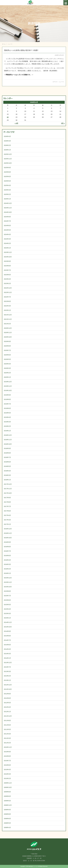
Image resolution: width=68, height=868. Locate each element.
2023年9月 (7, 261)
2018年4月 (7, 471)
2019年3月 (7, 422)
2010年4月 (7, 770)
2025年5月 (7, 181)
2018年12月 (8, 435)
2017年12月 (8, 484)
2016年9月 (7, 542)
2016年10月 (8, 538)
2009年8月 (7, 792)
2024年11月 (8, 208)
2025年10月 (8, 163)
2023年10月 (8, 257)
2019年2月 (7, 426)
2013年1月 (7, 680)
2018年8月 (7, 453)
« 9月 (16, 123)
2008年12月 (8, 805)
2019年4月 (7, 417)
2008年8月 (7, 814)
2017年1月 (7, 524)
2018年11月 (8, 440)
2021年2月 (7, 324)
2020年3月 (7, 368)
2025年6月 (7, 176)
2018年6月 (7, 462)
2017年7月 (7, 506)
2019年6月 (7, 408)
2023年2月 (7, 283)
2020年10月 (8, 337)
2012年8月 (7, 694)
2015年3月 (7, 614)
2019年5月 (7, 413)
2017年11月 (8, 489)
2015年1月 (7, 618)
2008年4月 (7, 827)
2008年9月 (7, 810)
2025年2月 (7, 194)
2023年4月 (7, 279)
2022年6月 (7, 301)
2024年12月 (8, 203)
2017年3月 (7, 520)
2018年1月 (7, 480)
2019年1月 (7, 431)
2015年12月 (8, 578)
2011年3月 (7, 738)
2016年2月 (7, 569)
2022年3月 (7, 306)
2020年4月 (7, 364)
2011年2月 (7, 743)
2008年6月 (7, 819)
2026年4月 (7, 136)
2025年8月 (7, 172)
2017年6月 (7, 511)
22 (8, 117)
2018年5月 (7, 466)
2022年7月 (7, 297)
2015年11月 (8, 582)
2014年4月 (7, 649)
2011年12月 (8, 716)
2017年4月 (7, 515)
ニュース (61, 82)
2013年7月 (7, 667)
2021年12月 (8, 315)
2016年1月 (7, 573)
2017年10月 (8, 493)
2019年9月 (7, 395)
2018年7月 (7, 457)
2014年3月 (7, 654)
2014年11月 (8, 622)
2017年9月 (7, 498)
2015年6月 (7, 600)
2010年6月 (7, 765)
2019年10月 (8, 390)
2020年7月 (7, 350)
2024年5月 (7, 230)
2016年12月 (8, 529)
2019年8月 (7, 399)
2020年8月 (7, 346)
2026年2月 (7, 145)
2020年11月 (8, 333)
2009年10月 (8, 787)
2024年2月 (7, 243)
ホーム (4, 44)
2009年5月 (7, 801)
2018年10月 (8, 444)
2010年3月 (7, 774)
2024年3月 (7, 239)
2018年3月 (7, 475)
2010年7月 (7, 761)
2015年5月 (7, 605)
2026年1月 (7, 150)
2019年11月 (8, 386)
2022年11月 (8, 292)
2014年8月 (7, 636)
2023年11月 (8, 252)
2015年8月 (7, 591)
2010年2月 (7, 778)
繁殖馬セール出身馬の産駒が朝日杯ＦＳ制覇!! (21, 50)
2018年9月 (7, 448)
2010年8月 (7, 756)
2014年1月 (7, 658)
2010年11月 (8, 747)
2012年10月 (8, 689)
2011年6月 (7, 725)
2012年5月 (7, 703)
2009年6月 (7, 796)
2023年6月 (7, 275)
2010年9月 (7, 752)
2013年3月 (7, 671)
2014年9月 (7, 631)
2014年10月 (8, 627)
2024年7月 (7, 221)
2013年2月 (7, 676)
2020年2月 (7, 373)
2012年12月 (8, 685)
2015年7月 (7, 596)
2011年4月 (7, 734)
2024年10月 (8, 212)
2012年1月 (7, 712)
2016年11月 (8, 533)
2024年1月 (7, 248)
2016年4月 (7, 560)
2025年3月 (7, 190)
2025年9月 (7, 168)
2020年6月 (7, 355)
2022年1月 (7, 310)
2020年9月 (7, 341)
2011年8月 (7, 720)
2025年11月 (8, 159)
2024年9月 (7, 217)
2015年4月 (7, 609)
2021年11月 (8, 319)
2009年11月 (8, 783)
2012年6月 (7, 698)
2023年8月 (7, 266)
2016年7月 (7, 551)
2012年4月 (7, 707)
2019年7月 (7, 404)
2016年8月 (7, 547)
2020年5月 (7, 359)
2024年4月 (7, 234)
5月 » (63, 123)
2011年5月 (7, 729)
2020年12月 (8, 328)
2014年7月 (7, 640)
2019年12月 (8, 382)
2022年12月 (8, 288)
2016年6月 (7, 556)
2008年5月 (7, 823)
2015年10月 (8, 587)
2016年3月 (7, 564)
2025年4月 (7, 185)
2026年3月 (7, 141)
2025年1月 (7, 199)
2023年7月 (7, 270)
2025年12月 (8, 154)
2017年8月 (7, 502)
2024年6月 (7, 226)
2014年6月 (7, 645)
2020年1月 (7, 377)
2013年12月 (8, 663)
